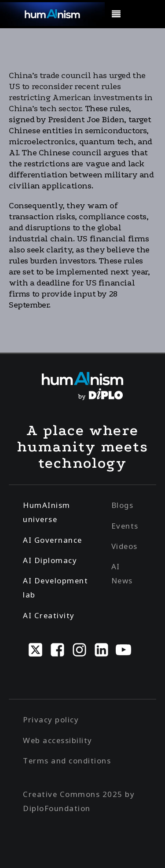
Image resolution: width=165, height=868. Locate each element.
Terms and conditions (67, 761)
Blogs (123, 505)
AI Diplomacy (50, 560)
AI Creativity (49, 615)
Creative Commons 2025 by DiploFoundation (79, 801)
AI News (122, 573)
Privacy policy (51, 720)
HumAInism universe (47, 512)
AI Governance (53, 540)
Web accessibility (58, 740)
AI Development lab (55, 588)
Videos (125, 546)
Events (125, 526)
